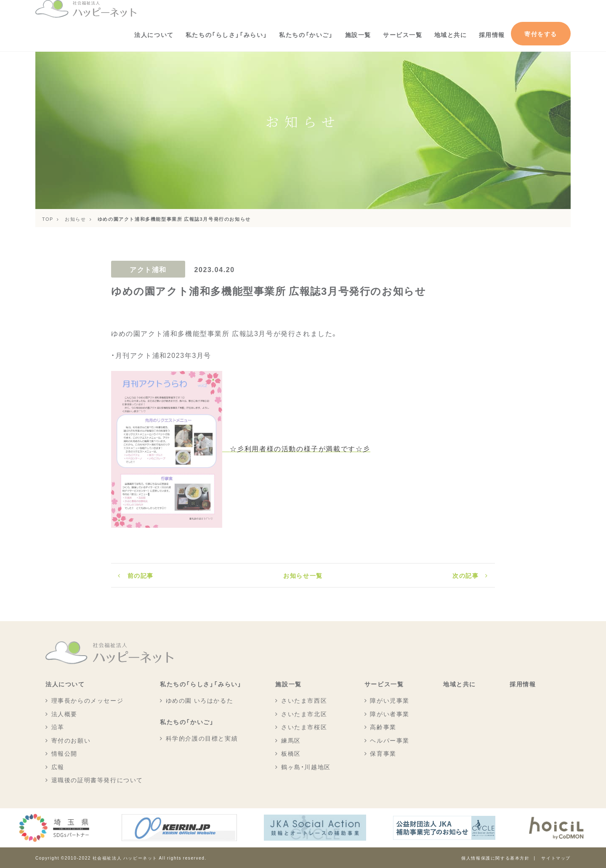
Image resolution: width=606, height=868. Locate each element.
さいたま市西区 (304, 700)
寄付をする (541, 34)
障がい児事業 (390, 700)
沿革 (58, 727)
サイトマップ (556, 858)
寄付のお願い (71, 740)
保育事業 (383, 753)
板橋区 (291, 753)
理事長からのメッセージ (88, 700)
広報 (58, 767)
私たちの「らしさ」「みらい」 (226, 34)
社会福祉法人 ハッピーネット (125, 858)
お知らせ (75, 219)
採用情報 (492, 34)
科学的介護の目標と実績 (202, 738)
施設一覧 (358, 34)
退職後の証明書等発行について (97, 780)
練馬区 (291, 740)
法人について (154, 34)
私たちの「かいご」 (306, 34)
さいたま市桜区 (304, 727)
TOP (48, 219)
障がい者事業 (390, 714)
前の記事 (141, 575)
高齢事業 (383, 727)
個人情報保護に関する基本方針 (495, 858)
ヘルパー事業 (390, 740)
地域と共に (451, 34)
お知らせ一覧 (303, 575)
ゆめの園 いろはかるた (200, 700)
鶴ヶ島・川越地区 (306, 767)
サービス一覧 (403, 34)
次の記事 (465, 575)
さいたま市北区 (304, 714)
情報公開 (64, 753)
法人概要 (64, 714)
